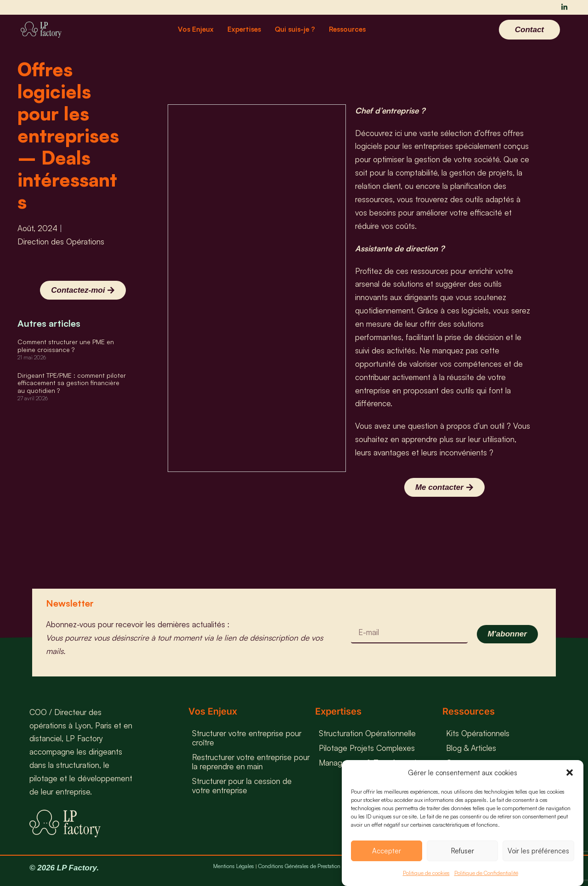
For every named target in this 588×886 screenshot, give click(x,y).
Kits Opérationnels (478, 733)
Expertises (244, 29)
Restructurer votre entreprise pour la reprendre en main (251, 762)
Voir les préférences (538, 851)
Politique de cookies (426, 873)
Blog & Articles (471, 748)
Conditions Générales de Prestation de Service (312, 866)
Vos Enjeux (196, 29)
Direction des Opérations (61, 241)
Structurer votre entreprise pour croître (247, 738)
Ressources (347, 29)
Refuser (463, 851)
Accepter (387, 851)
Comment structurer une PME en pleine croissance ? (66, 346)
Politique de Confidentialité (486, 873)
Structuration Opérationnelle (367, 733)
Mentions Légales (234, 866)
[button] (570, 772)
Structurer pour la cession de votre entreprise (242, 786)
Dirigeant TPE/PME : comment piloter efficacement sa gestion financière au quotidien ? (72, 383)
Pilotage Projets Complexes (367, 748)
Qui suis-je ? (295, 29)
